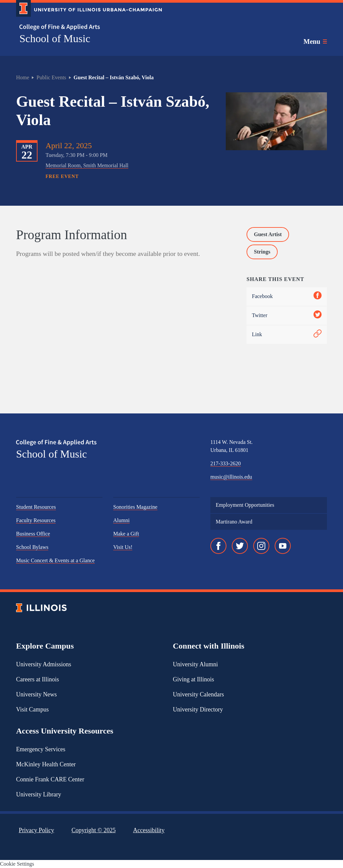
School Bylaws (32, 547)
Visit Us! (123, 547)
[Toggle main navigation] (315, 41)
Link (287, 335)
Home (23, 77)
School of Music (55, 38)
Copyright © (94, 830)
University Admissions (44, 664)
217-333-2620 (226, 463)
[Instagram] (261, 546)
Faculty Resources (36, 520)
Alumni (121, 520)
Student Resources (36, 507)
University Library (39, 794)
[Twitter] (240, 546)
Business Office (33, 534)
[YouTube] (283, 546)
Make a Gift (126, 534)
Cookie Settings (17, 864)
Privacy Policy (37, 830)
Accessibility (149, 830)
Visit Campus (32, 709)
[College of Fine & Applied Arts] (86, 27)
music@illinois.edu (231, 477)
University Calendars (198, 694)
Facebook (287, 297)
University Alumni (195, 664)
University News (36, 694)
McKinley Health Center (46, 764)
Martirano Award (234, 522)
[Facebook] (218, 546)
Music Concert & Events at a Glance (55, 560)
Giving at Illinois (193, 679)
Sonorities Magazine (135, 507)
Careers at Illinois (38, 679)
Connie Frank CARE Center (50, 779)
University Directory (198, 709)
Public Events (51, 77)
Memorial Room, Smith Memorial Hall (87, 165)
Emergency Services (41, 749)
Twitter (287, 316)
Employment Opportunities (245, 505)
